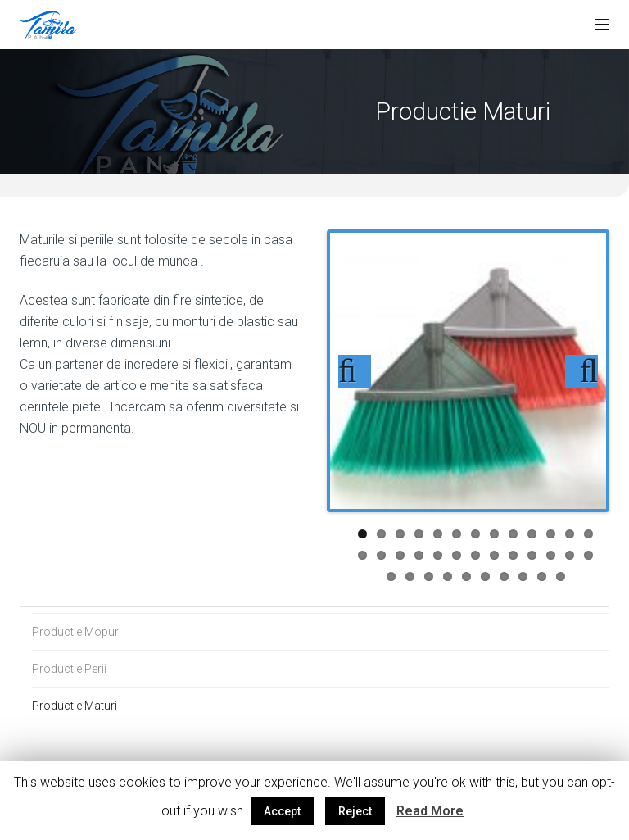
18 (438, 555)
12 (570, 534)
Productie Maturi (75, 706)
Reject (355, 811)
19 (457, 555)
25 (570, 555)
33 (504, 577)
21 (494, 555)
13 (588, 534)
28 (410, 577)
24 (551, 555)
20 (475, 555)
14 (362, 555)
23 (532, 555)
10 (532, 534)
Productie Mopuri (77, 632)
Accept (282, 811)
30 (448, 577)
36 (561, 577)
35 (542, 577)
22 (513, 555)
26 (588, 555)
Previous (355, 371)
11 (551, 534)
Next (581, 371)
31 (466, 577)
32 (485, 577)
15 (381, 555)
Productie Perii (69, 669)
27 (391, 577)
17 (419, 555)
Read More (430, 811)
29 (429, 577)
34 (523, 577)
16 (400, 555)
